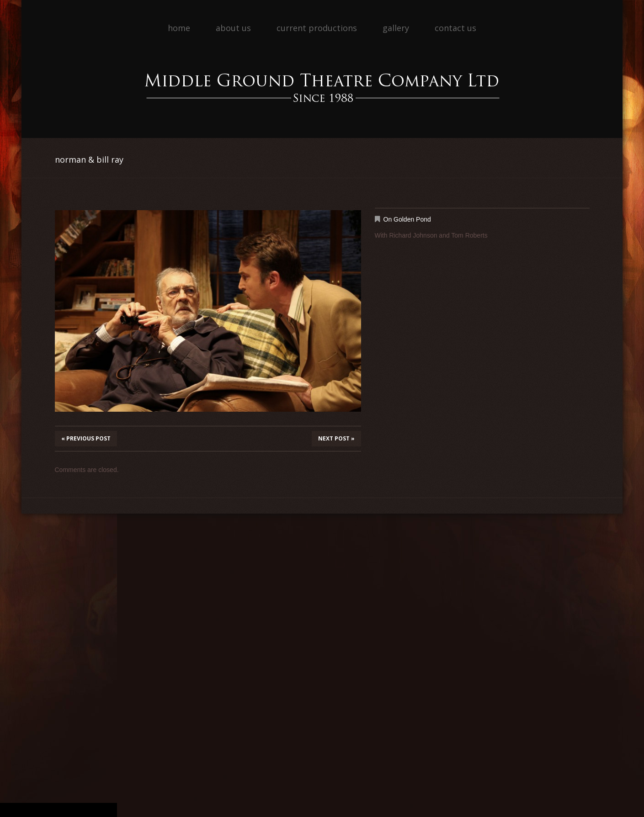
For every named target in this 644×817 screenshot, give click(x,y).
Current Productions (317, 28)
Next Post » (336, 438)
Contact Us (455, 28)
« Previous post (86, 438)
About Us (233, 28)
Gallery (396, 28)
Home (179, 28)
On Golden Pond (407, 219)
